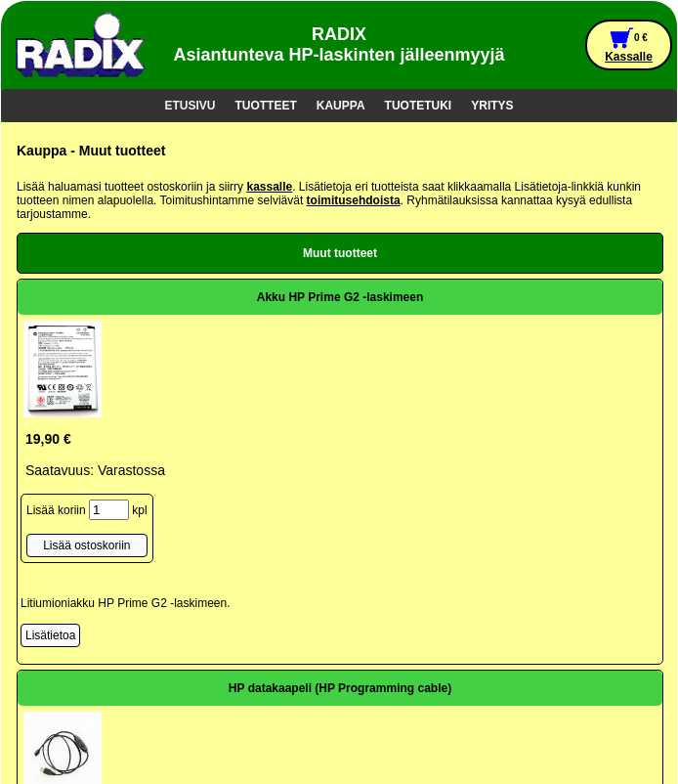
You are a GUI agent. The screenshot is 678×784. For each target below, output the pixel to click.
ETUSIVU (190, 106)
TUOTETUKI (419, 106)
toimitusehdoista (354, 200)
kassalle (269, 187)
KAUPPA (341, 106)
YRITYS (492, 106)
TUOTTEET (265, 106)
